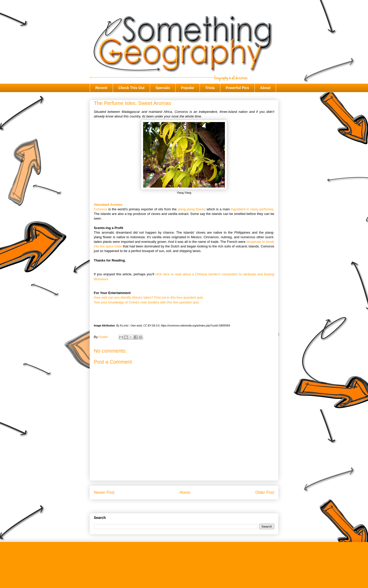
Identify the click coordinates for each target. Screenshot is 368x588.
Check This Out (131, 88)
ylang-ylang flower (191, 209)
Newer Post (104, 492)
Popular (188, 88)
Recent (101, 88)
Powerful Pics (237, 88)
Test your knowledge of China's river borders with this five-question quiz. (147, 302)
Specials (163, 88)
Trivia (210, 88)
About (265, 88)
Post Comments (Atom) (194, 506)
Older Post (265, 492)
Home (185, 492)
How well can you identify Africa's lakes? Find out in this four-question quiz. (149, 297)
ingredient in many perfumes (252, 209)
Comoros (101, 209)
